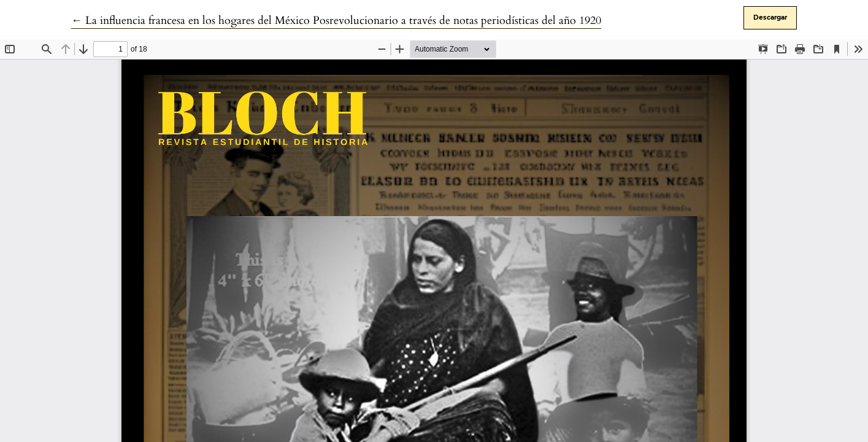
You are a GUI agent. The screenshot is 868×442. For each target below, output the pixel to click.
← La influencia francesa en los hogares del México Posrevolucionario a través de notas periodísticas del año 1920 (336, 21)
